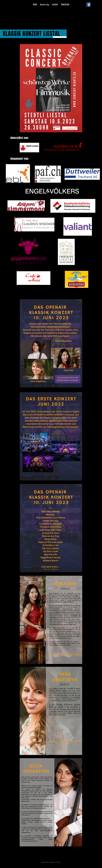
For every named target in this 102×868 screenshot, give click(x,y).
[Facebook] (88, 5)
